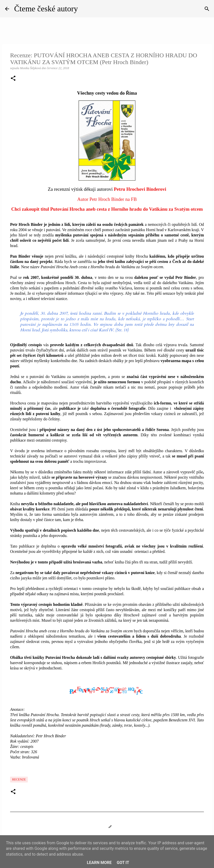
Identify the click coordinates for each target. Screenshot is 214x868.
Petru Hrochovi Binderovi (140, 189)
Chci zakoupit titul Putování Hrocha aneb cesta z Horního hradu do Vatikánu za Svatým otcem (107, 209)
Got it (123, 863)
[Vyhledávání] (207, 9)
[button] (13, 79)
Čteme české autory (46, 9)
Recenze (19, 779)
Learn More (99, 863)
